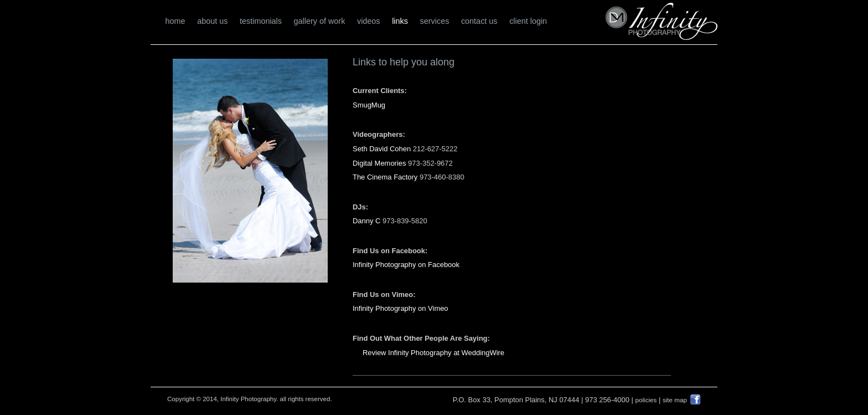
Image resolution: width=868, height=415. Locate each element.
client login (528, 21)
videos (369, 21)
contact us (479, 21)
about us (212, 21)
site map (675, 400)
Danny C (366, 221)
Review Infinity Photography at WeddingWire (433, 353)
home (175, 21)
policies (646, 400)
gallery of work (320, 21)
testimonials (261, 21)
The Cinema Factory (385, 177)
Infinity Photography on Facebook (406, 265)
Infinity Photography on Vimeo (401, 308)
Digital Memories (379, 163)
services (435, 21)
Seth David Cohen (382, 149)
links (400, 21)
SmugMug (369, 105)
